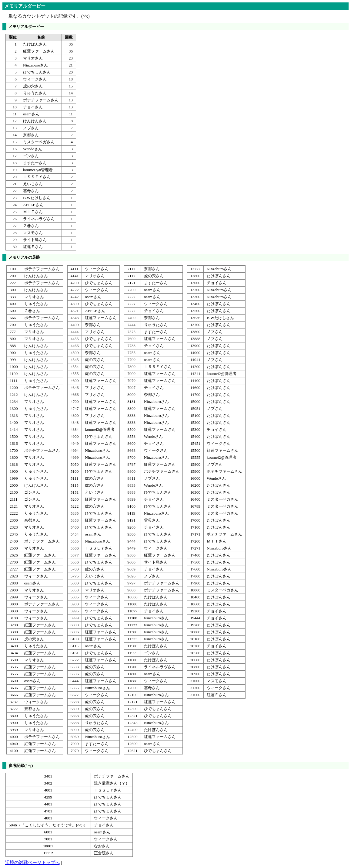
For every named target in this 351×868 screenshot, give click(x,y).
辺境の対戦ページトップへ (32, 863)
